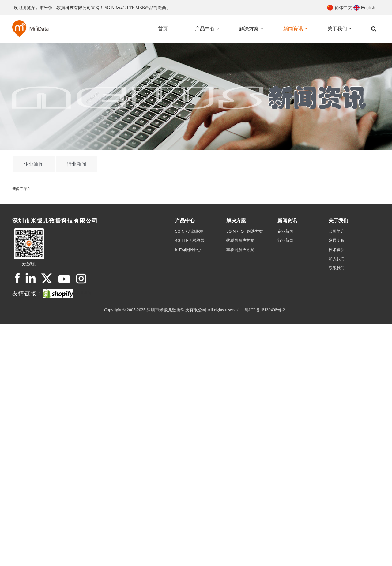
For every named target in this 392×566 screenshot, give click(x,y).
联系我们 (337, 268)
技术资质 (337, 250)
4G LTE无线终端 (190, 240)
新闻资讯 (287, 221)
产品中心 (185, 221)
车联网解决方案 (240, 250)
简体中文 (343, 8)
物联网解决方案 (240, 240)
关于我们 (338, 221)
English (368, 8)
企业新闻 (34, 164)
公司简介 (337, 231)
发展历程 (337, 240)
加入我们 (337, 259)
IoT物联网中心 (188, 250)
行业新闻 (77, 164)
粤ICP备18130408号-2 (265, 310)
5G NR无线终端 (189, 231)
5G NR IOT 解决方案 (245, 231)
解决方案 (236, 221)
